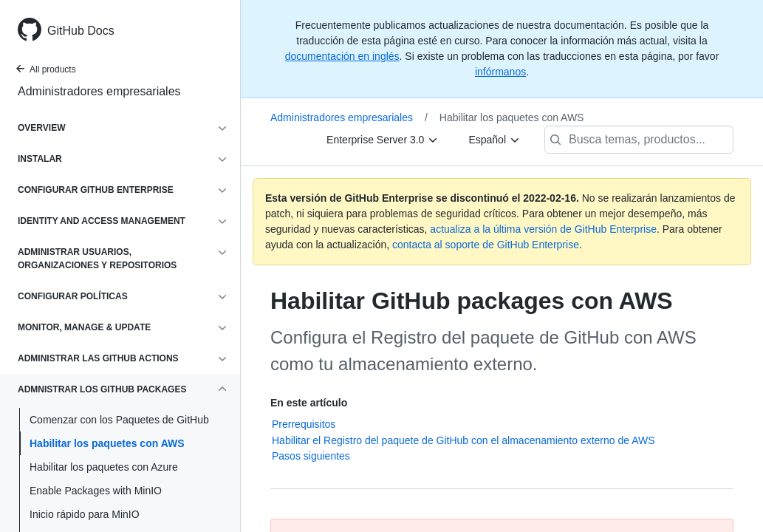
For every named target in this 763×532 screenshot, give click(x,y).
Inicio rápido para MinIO (85, 514)
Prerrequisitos (304, 424)
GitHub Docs (81, 31)
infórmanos (500, 72)
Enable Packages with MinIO (96, 491)
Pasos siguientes (311, 456)
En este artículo (309, 403)
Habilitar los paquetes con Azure (104, 467)
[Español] (495, 140)
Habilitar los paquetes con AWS (107, 443)
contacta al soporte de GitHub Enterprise (486, 245)
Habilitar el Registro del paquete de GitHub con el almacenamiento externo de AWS (463, 440)
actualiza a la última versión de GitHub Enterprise (543, 229)
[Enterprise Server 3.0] (383, 140)
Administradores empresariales (99, 91)
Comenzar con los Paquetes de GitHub (119, 420)
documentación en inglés (342, 56)
